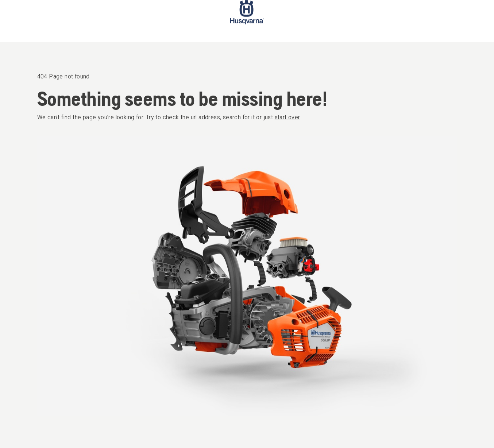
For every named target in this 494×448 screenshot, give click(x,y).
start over (287, 117)
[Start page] (247, 21)
